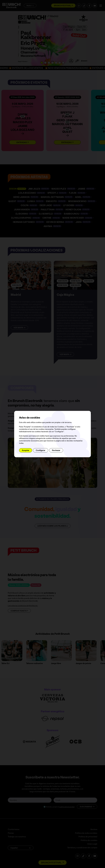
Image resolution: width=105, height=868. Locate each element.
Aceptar (26, 450)
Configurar (41, 450)
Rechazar (56, 450)
